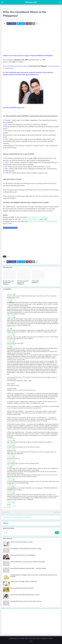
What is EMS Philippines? (35, 282)
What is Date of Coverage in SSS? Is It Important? (24, 582)
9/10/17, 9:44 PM (11, 444)
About (38, 638)
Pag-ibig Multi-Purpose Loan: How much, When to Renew (26, 601)
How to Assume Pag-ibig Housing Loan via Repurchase (17, 517)
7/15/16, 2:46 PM (11, 333)
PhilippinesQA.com (14, 638)
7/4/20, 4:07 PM (11, 460)
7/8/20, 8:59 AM (11, 465)
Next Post (57, 512)
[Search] (29, 533)
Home (4, 8)
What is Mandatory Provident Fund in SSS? (22, 588)
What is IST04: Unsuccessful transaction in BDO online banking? (28, 562)
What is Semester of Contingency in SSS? (22, 542)
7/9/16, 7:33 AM (11, 315)
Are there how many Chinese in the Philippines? (8, 282)
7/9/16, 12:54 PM (11, 327)
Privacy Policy (32, 638)
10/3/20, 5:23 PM (11, 491)
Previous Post (6, 512)
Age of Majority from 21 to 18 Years (38, 217)
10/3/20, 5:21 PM (11, 485)
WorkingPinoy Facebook (47, 638)
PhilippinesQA (31, 2)
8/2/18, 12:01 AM (11, 455)
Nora (8, 301)
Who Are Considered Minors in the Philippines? (23, 282)
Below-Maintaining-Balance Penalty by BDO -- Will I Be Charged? (28, 568)
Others (9, 8)
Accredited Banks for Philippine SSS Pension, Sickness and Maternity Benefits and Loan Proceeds (34, 576)
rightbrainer (10, 294)
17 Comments (21, 20)
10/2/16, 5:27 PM (11, 345)
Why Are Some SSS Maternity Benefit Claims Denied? (25, 595)
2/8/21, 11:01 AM (11, 501)
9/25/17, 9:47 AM (11, 449)
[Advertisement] (31, 39)
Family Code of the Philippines (30, 219)
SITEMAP (5, 523)
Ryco (8, 329)
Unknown (10, 335)
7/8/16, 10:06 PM (11, 299)
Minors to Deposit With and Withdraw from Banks (42, 221)
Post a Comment (7, 508)
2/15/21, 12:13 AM (12, 506)
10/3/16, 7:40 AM (11, 439)
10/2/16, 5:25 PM (11, 340)
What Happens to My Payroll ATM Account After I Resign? (26, 549)
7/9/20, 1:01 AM (11, 478)
